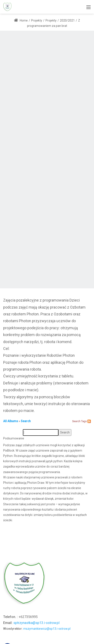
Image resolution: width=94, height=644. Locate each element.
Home (21, 20)
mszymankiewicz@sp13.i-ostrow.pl (47, 629)
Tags (84, 421)
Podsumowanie (14, 438)
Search (26, 421)
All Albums (11, 421)
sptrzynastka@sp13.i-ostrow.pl (36, 623)
